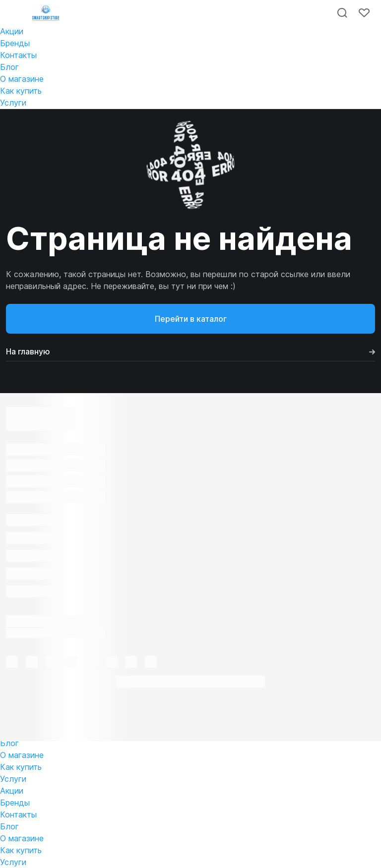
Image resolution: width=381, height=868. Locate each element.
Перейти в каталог (191, 319)
